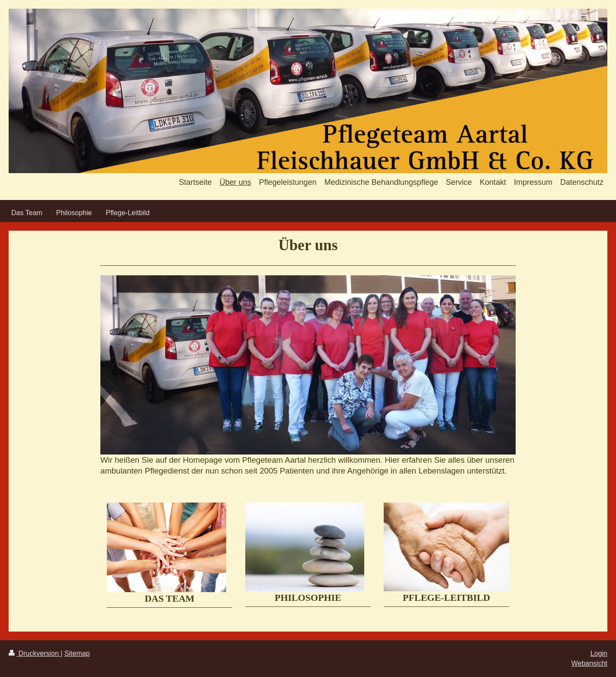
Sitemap (77, 653)
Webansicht (589, 663)
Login (599, 653)
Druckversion (35, 653)
